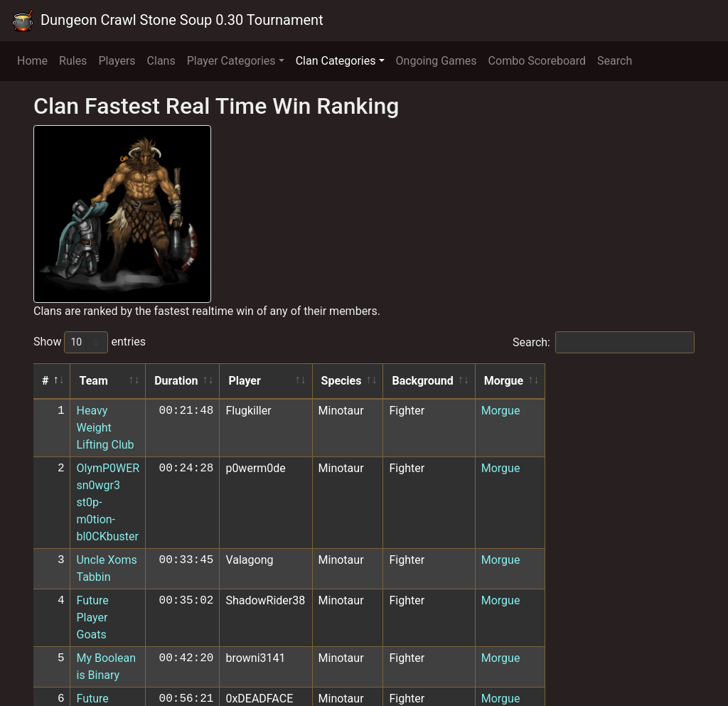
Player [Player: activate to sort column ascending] (380, 381)
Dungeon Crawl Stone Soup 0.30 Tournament (167, 21)
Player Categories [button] (231, 61)
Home (32, 61)
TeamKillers (107, 615)
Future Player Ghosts (129, 545)
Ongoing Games (437, 61)
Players (117, 61)
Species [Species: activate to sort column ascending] (483, 381)
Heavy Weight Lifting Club (141, 411)
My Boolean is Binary (129, 522)
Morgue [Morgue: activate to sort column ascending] (655, 381)
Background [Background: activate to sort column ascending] (566, 381)
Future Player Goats (126, 498)
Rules (73, 61)
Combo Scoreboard (537, 61)
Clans (161, 61)
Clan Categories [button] (336, 61)
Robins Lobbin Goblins (133, 592)
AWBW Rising (111, 568)
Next (674, 665)
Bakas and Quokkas (127, 639)
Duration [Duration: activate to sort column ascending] (311, 381)
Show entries (90, 342)
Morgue (652, 411)
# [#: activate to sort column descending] (45, 381)
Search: (604, 342)
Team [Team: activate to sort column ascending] (94, 381)
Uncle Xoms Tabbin (125, 475)
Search (615, 61)
